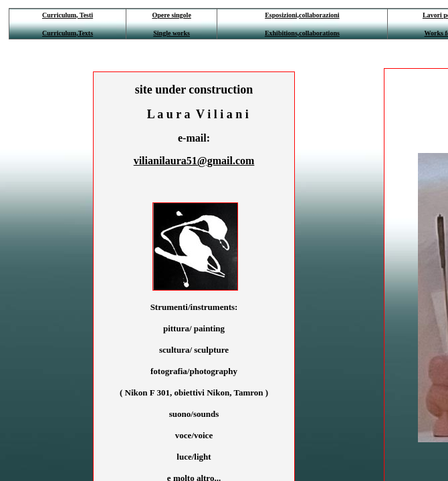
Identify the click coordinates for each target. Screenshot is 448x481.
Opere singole (171, 15)
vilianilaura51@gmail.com (194, 161)
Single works (172, 33)
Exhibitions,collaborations (302, 33)
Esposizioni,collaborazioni (302, 15)
